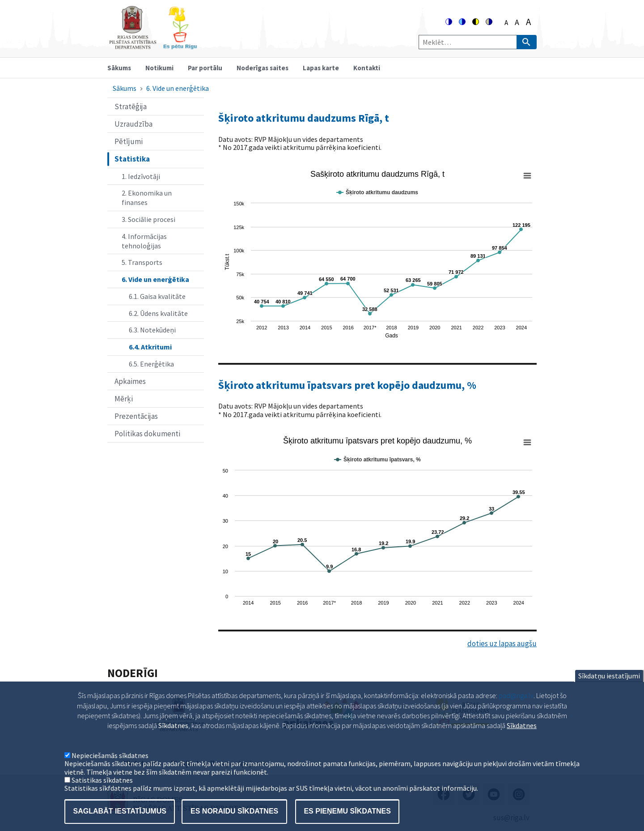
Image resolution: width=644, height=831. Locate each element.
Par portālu (205, 68)
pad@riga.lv (516, 709)
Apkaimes (130, 381)
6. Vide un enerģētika (178, 88)
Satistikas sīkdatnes (102, 794)
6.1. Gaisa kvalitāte (157, 296)
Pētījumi (129, 141)
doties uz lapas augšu (502, 643)
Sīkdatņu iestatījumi (609, 690)
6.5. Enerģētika (151, 364)
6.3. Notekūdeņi (152, 330)
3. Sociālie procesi (148, 219)
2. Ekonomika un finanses (147, 198)
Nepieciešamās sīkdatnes (110, 769)
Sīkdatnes (522, 739)
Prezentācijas (136, 416)
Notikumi (159, 68)
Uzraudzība (133, 124)
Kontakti (367, 68)
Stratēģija (131, 107)
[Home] (153, 45)
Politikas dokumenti (147, 434)
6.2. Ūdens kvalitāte (158, 313)
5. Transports (142, 262)
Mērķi (124, 399)
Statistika (132, 159)
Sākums (119, 68)
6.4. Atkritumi (150, 347)
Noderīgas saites (263, 68)
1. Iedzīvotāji (141, 176)
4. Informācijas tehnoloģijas (144, 241)
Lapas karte (321, 68)
